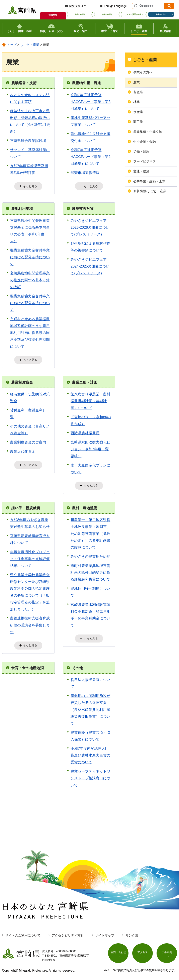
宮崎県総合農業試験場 (28, 141)
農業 (137, 82)
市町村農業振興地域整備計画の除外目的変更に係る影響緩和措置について (90, 572)
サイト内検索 (135, 6)
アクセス (143, 951)
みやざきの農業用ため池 (90, 556)
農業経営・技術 (24, 83)
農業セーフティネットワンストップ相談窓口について (90, 777)
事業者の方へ (161, 14)
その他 (77, 667)
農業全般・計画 (85, 382)
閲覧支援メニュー (81, 6)
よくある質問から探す (134, 14)
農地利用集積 (22, 208)
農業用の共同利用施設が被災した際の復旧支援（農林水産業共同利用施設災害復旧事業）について (90, 708)
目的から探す (80, 14)
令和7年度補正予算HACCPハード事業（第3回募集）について (91, 102)
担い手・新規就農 (26, 507)
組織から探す (107, 14)
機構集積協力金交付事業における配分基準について (30, 257)
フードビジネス (145, 161)
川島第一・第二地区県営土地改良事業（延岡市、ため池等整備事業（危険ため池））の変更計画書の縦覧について (90, 533)
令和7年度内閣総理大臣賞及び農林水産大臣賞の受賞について (90, 754)
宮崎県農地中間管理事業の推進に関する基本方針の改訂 (30, 280)
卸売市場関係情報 (85, 173)
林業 (137, 102)
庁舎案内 (167, 951)
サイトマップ (105, 934)
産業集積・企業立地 (148, 132)
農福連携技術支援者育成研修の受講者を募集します (30, 624)
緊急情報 (53, 15)
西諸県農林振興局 (85, 432)
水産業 (138, 112)
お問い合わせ (118, 951)
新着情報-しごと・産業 (150, 191)
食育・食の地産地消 (27, 667)
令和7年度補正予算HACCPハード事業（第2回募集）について (91, 157)
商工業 (138, 122)
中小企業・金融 (145, 142)
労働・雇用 (141, 151)
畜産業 (138, 92)
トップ (12, 45)
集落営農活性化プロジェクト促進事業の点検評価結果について (30, 558)
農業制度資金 (22, 382)
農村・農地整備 (85, 507)
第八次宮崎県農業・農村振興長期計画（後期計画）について (90, 400)
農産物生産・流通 (86, 83)
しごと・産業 (30, 45)
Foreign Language (115, 6)
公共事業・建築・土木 (149, 181)
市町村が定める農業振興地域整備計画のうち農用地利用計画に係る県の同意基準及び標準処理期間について (30, 332)
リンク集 (132, 934)
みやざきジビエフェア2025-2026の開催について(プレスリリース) (90, 227)
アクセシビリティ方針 (68, 934)
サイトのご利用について (23, 934)
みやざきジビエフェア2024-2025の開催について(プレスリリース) (90, 266)
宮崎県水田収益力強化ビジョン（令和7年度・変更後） (90, 449)
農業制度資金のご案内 (28, 442)
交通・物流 (141, 171)
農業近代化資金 (23, 451)
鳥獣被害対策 (83, 208)
